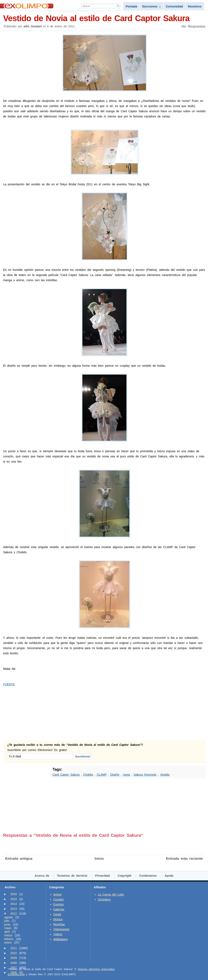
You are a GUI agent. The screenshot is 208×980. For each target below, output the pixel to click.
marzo (8, 935)
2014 (14, 904)
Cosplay (59, 899)
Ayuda (169, 876)
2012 (14, 914)
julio (7, 921)
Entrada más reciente (184, 859)
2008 (14, 963)
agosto (9, 917)
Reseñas (59, 924)
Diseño (115, 775)
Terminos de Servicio (72, 876)
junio (7, 925)
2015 (14, 899)
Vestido (165, 775)
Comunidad (174, 6)
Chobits (88, 775)
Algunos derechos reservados (96, 969)
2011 (14, 948)
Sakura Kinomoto (145, 775)
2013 (14, 909)
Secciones (151, 6)
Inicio (99, 859)
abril (7, 932)
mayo (8, 928)
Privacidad (103, 876)
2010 (14, 953)
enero (8, 943)
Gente (57, 914)
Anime (58, 894)
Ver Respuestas (193, 26)
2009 (14, 958)
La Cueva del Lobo (111, 894)
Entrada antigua (19, 859)
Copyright (125, 876)
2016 (14, 894)
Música (58, 919)
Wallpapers (61, 939)
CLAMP (102, 775)
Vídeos (58, 934)
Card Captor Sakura (66, 775)
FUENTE (9, 684)
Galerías (59, 909)
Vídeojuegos (61, 929)
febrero (9, 939)
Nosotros (195, 6)
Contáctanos (148, 876)
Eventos (59, 904)
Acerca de (42, 876)
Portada (131, 6)
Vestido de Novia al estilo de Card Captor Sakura (104, 18)
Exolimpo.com (16, 974)
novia (126, 775)
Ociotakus (104, 899)
